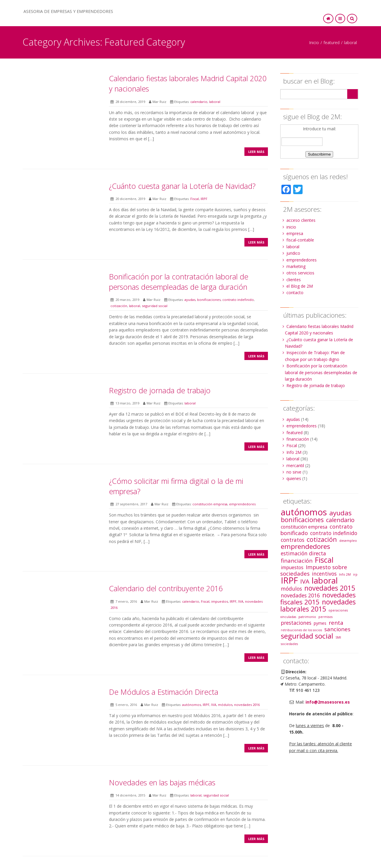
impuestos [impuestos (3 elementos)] (292, 567)
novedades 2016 (247, 705)
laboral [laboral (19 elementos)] (325, 580)
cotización (119, 306)
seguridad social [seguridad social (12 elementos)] (307, 636)
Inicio (314, 43)
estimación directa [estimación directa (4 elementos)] (303, 553)
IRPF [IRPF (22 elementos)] (289, 580)
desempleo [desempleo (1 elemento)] (348, 541)
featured (332, 43)
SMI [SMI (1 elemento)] (338, 637)
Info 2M (294, 452)
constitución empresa (210, 504)
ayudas (190, 300)
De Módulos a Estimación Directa (164, 692)
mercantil (295, 465)
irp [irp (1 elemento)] (355, 574)
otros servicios (300, 273)
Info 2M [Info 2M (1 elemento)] (345, 574)
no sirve (294, 472)
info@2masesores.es (328, 702)
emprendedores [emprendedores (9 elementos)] (306, 546)
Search (353, 94)
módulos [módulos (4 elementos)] (291, 589)
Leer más (256, 152)
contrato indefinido (238, 300)
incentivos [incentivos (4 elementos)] (324, 574)
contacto (295, 293)
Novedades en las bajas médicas (162, 782)
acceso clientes (301, 220)
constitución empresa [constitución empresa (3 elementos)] (304, 527)
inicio (291, 227)
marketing (296, 266)
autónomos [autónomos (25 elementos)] (304, 512)
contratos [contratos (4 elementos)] (293, 540)
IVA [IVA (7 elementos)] (305, 581)
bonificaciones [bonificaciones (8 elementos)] (302, 520)
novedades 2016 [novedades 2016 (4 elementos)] (300, 595)
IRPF (204, 199)
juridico (293, 253)
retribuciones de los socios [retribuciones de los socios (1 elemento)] (301, 630)
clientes (294, 280)
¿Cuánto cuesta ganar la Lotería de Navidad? (182, 186)
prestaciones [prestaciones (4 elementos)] (296, 623)
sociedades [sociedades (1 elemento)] (289, 644)
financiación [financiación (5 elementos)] (297, 560)
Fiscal (195, 199)
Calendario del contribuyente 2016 (166, 588)
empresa (295, 233)
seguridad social (155, 306)
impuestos (220, 601)
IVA (241, 601)
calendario (199, 102)
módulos (225, 705)
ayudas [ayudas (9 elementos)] (340, 513)
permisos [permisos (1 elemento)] (325, 617)
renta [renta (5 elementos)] (336, 623)
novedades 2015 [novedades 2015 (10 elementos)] (330, 588)
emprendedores (242, 504)
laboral (350, 43)
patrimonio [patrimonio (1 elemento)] (307, 617)
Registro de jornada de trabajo (160, 390)
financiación (298, 439)
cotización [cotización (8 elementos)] (322, 539)
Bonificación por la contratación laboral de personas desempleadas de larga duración (179, 282)
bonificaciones (209, 300)
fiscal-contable (300, 240)
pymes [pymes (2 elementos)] (320, 623)
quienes (294, 478)
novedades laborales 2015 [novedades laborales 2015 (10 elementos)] (318, 605)
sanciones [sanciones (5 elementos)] (337, 629)
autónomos (192, 705)
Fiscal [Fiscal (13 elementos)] (324, 560)
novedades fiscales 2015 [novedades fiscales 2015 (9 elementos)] (318, 598)
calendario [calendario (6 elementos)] (340, 520)
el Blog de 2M (300, 286)
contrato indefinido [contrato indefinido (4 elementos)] (334, 533)
